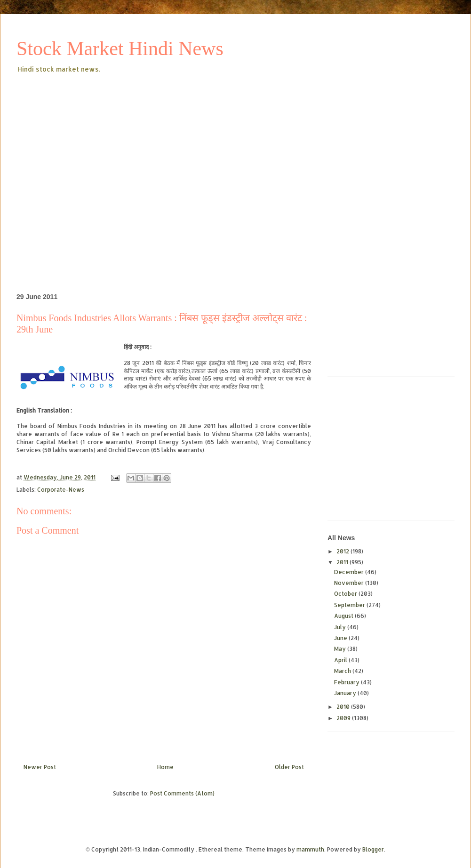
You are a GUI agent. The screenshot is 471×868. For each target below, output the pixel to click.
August (344, 616)
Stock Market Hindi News (120, 49)
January (346, 693)
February (347, 682)
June (341, 638)
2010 (344, 707)
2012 (343, 551)
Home (165, 767)
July (341, 627)
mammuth (310, 849)
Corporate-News (61, 490)
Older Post (289, 767)
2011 (343, 562)
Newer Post (40, 767)
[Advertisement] (88, 168)
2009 (344, 718)
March (343, 671)
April (341, 660)
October (346, 594)
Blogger (373, 849)
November (350, 583)
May (341, 649)
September (350, 605)
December (350, 572)
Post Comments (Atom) (182, 793)
